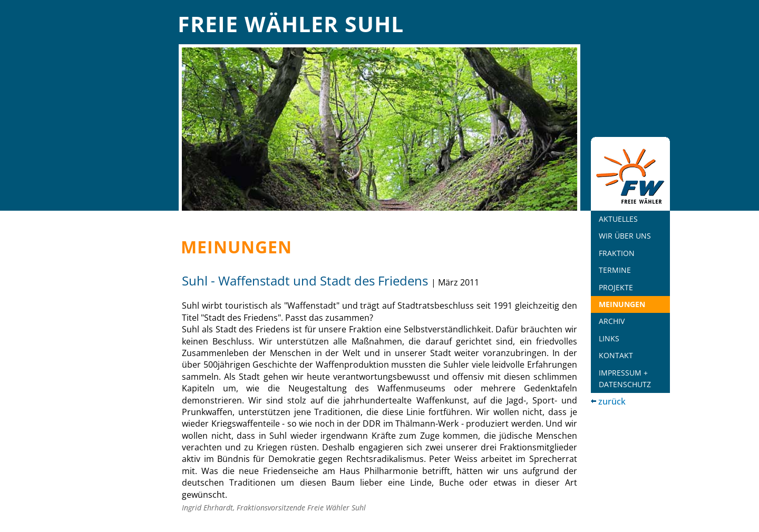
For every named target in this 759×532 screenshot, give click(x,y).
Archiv (612, 321)
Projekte (616, 287)
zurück (612, 401)
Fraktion (617, 253)
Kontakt (616, 355)
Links (609, 338)
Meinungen (622, 304)
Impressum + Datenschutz (625, 378)
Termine (615, 270)
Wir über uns (625, 236)
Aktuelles (618, 219)
